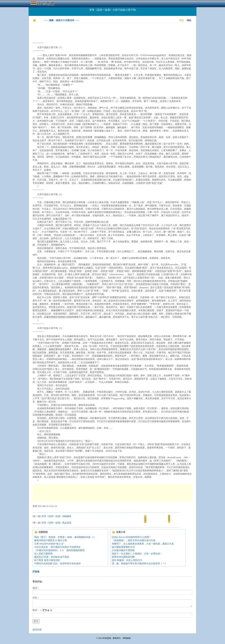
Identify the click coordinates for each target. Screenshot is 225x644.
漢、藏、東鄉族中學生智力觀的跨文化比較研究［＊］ (139, 563)
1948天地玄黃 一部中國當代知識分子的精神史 (57, 547)
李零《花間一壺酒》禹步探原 (57, 523)
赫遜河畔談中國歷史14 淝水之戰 (51, 540)
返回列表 (37, 630)
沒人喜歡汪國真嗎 (43, 554)
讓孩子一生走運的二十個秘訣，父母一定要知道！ (137, 554)
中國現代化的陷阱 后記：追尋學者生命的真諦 (57, 563)
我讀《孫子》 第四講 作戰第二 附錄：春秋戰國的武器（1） (65, 537)
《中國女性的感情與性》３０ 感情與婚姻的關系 (59, 550)
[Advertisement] (85, 32)
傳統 (189, 20)
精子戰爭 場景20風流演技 (47, 560)
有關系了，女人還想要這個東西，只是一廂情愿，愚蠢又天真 (143, 544)
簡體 (182, 20)
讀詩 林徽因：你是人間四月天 (127, 560)
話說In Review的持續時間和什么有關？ (131, 537)
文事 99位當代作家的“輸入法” (49, 544)
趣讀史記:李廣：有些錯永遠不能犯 (52, 557)
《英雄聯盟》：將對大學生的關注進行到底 (134, 540)
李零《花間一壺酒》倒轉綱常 (57, 516)
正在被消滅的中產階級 (123, 550)
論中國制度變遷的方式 (123, 547)
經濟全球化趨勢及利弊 (123, 557)
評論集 (36, 572)
